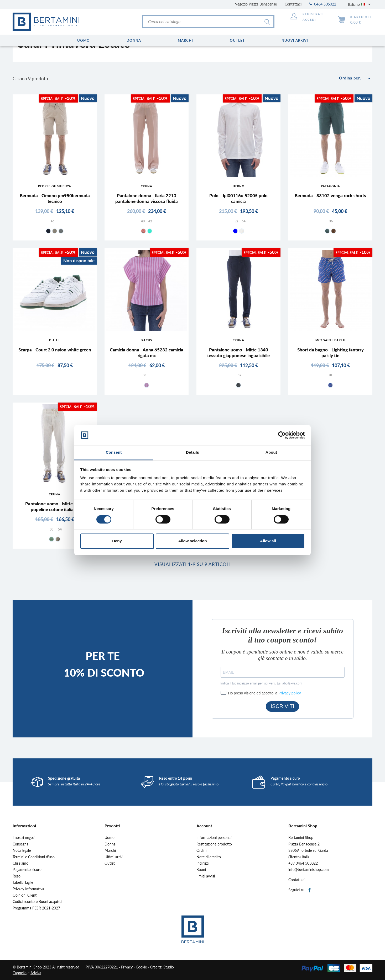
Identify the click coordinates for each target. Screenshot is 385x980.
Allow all (268, 541)
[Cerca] (208, 22)
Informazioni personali (214, 838)
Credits (156, 967)
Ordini (201, 850)
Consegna (20, 844)
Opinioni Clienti (25, 895)
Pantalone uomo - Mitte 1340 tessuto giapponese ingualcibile (238, 353)
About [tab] (271, 452)
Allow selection (192, 541)
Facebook (310, 890)
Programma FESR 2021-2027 (36, 908)
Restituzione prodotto (214, 844)
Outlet (110, 863)
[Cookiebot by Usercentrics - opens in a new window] (282, 435)
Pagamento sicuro (27, 870)
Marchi (110, 850)
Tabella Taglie (23, 882)
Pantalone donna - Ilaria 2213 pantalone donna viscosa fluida (147, 198)
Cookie (141, 967)
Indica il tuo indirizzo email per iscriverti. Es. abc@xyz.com (261, 683)
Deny (117, 541)
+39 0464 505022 (303, 863)
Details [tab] (192, 452)
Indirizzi (202, 863)
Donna (110, 844)
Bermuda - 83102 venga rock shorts (330, 196)
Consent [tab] (114, 452)
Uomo (110, 838)
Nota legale (22, 850)
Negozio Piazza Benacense (256, 4)
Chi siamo (20, 863)
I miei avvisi (206, 876)
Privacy (127, 967)
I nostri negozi (24, 838)
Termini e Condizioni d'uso (34, 857)
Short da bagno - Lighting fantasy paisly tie (331, 353)
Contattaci (293, 4)
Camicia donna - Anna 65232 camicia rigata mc (147, 353)
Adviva (36, 973)
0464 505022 (323, 4)
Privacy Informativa (28, 889)
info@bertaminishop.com (309, 870)
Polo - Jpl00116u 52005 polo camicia (238, 198)
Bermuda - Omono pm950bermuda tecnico (55, 198)
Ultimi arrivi (114, 857)
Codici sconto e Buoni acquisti (37, 902)
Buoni (201, 870)
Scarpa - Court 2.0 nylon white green (55, 350)
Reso (17, 876)
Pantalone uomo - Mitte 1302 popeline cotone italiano (55, 507)
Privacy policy (290, 693)
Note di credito (209, 857)
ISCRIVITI (282, 706)
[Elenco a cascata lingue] (360, 4)
